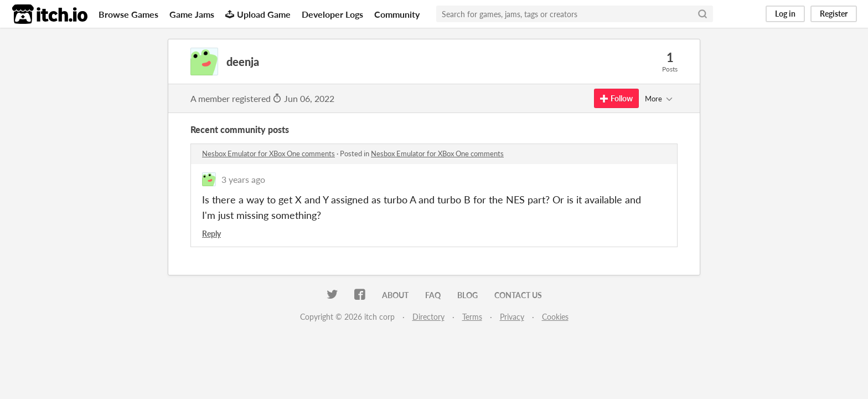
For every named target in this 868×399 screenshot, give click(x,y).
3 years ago (243, 179)
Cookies (555, 317)
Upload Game (258, 14)
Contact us (518, 295)
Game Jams (192, 14)
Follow (616, 98)
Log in (785, 14)
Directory (428, 317)
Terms (472, 317)
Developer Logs (332, 14)
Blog (467, 295)
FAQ (433, 295)
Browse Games (128, 14)
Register (834, 14)
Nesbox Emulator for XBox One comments (268, 154)
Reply (211, 234)
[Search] (702, 14)
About (395, 295)
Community (397, 14)
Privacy (512, 317)
